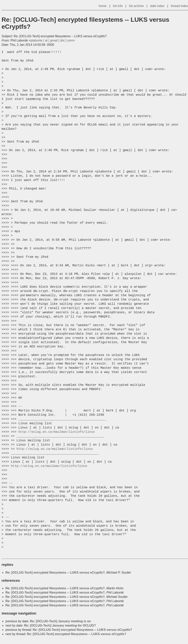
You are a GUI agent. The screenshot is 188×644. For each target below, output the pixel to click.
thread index (179, 6)
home (103, 6)
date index (157, 6)
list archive (136, 6)
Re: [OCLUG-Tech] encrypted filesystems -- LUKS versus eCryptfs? (55, 573)
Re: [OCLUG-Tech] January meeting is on (60, 621)
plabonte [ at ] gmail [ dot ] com (52, 40)
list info (118, 6)
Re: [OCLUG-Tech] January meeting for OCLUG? (60, 625)
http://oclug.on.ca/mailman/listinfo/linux (57, 432)
